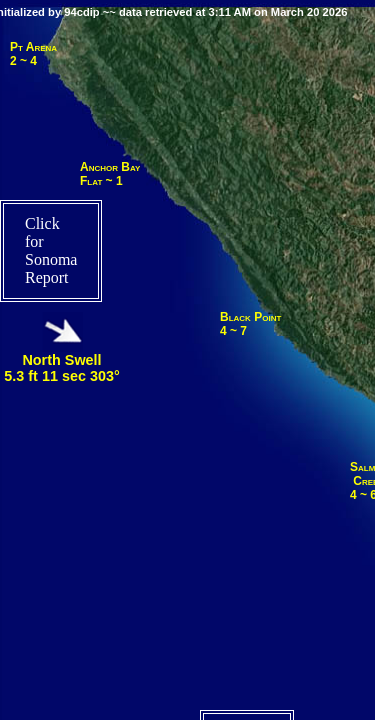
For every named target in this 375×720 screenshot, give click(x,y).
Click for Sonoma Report (51, 250)
